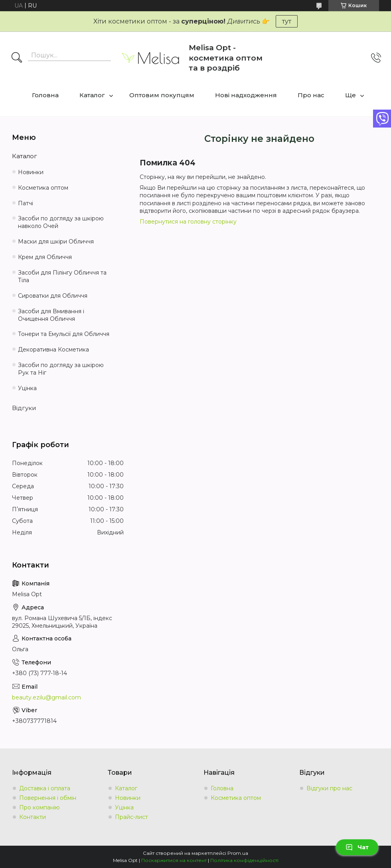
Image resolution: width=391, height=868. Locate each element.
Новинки (31, 172)
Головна (45, 95)
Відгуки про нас (329, 788)
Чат (357, 847)
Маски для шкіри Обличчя (56, 242)
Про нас (311, 95)
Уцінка (27, 388)
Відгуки (24, 408)
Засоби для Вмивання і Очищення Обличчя (51, 315)
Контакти (33, 817)
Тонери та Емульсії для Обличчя (64, 334)
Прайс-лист (131, 817)
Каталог (92, 95)
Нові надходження (246, 95)
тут (287, 21)
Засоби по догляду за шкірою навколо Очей (61, 222)
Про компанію (39, 807)
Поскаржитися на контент (174, 860)
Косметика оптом (43, 188)
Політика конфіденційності (244, 860)
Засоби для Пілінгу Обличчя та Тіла (62, 276)
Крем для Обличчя (45, 257)
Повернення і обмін (48, 798)
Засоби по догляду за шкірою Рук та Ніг (61, 369)
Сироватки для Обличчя (53, 296)
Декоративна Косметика (53, 350)
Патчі (26, 203)
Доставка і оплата (45, 788)
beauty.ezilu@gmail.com (46, 697)
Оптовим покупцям (162, 95)
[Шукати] (17, 58)
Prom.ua (238, 853)
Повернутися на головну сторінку (188, 222)
